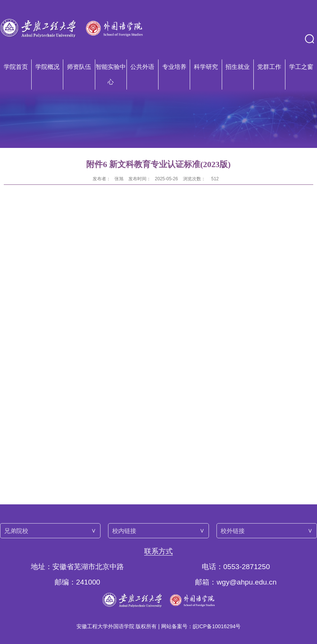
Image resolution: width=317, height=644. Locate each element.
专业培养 (174, 67)
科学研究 (206, 67)
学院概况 (47, 67)
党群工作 (269, 67)
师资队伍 (79, 67)
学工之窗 (301, 67)
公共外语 (142, 67)
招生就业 (238, 67)
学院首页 (16, 67)
